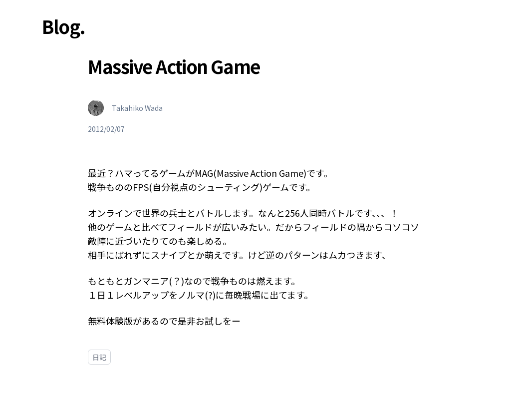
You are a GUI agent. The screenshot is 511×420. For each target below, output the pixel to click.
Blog (61, 26)
